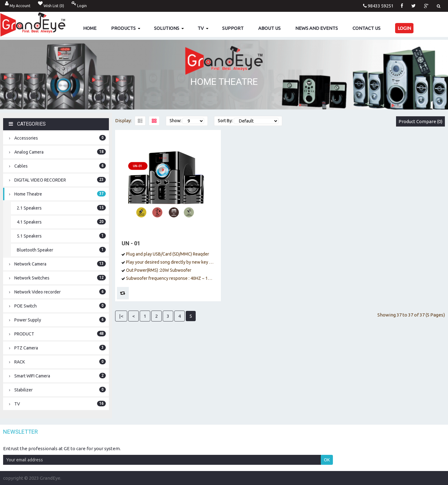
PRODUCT (57, 334)
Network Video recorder (57, 292)
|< (121, 316)
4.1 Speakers (61, 222)
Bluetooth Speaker (61, 250)
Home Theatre (57, 194)
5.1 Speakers (61, 236)
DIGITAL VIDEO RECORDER (57, 180)
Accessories (57, 138)
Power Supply (57, 320)
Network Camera (57, 264)
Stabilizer (57, 390)
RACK (57, 362)
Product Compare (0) (420, 121)
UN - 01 (131, 243)
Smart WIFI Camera (57, 376)
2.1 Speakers (61, 208)
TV (57, 404)
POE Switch (57, 306)
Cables (57, 166)
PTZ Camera (57, 348)
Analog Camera (57, 152)
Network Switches (57, 278)
